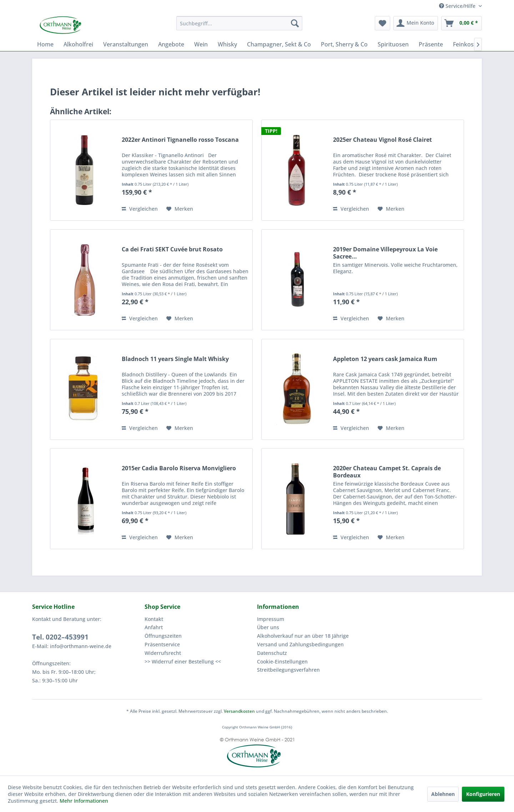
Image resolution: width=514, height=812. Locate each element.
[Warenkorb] (462, 23)
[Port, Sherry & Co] (344, 44)
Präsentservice (162, 644)
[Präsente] (431, 44)
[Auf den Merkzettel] (180, 209)
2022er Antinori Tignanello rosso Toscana (180, 140)
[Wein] (201, 44)
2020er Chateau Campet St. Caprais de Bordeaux (387, 472)
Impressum (271, 619)
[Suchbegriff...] (239, 23)
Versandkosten (239, 711)
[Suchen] (295, 23)
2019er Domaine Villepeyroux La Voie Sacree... (385, 253)
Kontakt (154, 619)
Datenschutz (272, 653)
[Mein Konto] (416, 23)
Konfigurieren (483, 794)
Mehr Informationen (84, 801)
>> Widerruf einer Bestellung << (183, 661)
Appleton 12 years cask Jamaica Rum (385, 359)
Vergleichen (140, 209)
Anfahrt (154, 627)
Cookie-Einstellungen (282, 661)
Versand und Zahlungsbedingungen (300, 644)
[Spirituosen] (393, 44)
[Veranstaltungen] (126, 44)
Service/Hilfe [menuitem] (458, 6)
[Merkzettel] (382, 23)
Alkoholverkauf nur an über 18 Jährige (303, 636)
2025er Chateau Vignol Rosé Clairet (382, 140)
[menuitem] (239, 23)
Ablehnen (443, 794)
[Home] (45, 44)
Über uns (268, 627)
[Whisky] (227, 44)
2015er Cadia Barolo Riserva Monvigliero (179, 468)
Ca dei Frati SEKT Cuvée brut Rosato (172, 249)
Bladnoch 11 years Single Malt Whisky (175, 359)
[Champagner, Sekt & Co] (279, 44)
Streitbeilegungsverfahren (288, 670)
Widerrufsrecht (163, 653)
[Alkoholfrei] (78, 44)
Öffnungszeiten (163, 636)
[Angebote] (171, 44)
